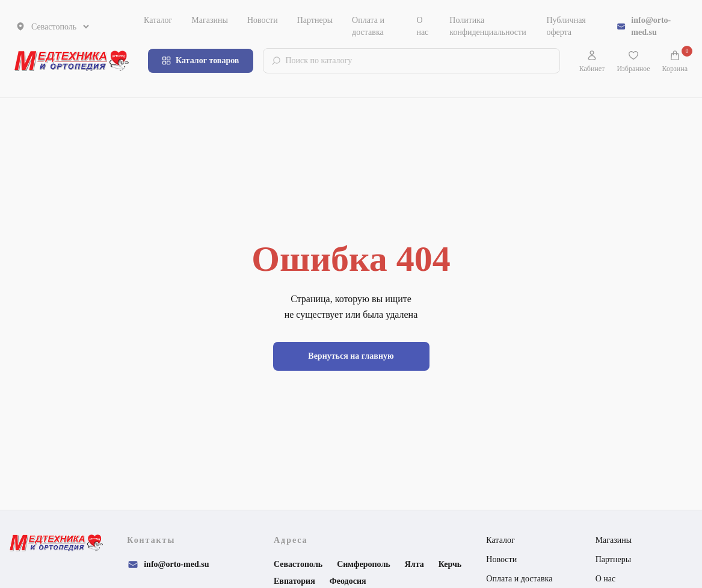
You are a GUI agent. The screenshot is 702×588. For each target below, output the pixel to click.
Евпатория (294, 581)
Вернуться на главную (351, 356)
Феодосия (348, 581)
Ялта (414, 564)
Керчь (450, 564)
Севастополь (298, 564)
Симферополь (364, 564)
